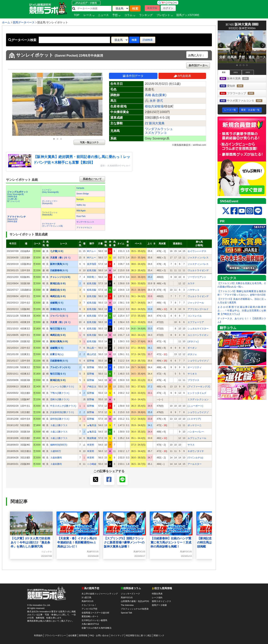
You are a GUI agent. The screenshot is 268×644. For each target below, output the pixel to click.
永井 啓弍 (156, 101)
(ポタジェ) (193, 341)
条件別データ (133, 76)
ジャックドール (196, 303)
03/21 (236, 72)
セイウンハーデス (197, 251)
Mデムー (91, 251)
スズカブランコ (156, 133)
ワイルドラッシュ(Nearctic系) (50, 214)
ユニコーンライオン (198, 335)
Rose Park (81, 216)
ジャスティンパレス (198, 258)
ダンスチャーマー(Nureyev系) (50, 202)
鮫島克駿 (92, 270)
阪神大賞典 (238, 79)
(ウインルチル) (195, 458)
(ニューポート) (195, 406)
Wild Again (81, 211)
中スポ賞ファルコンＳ (243, 101)
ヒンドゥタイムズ (197, 393)
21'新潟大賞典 (155, 123)
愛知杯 (235, 86)
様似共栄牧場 (154, 106)
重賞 (224, 72)
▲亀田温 (92, 425)
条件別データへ (198, 65)
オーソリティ (195, 367)
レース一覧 (230, 110)
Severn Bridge (83, 194)
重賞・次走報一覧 (250, 110)
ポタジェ (192, 354)
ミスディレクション (198, 399)
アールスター (195, 464)
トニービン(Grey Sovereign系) (50, 191)
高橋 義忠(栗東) (156, 95)
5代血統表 (182, 76)
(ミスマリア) (194, 419)
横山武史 (92, 354)
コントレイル (195, 316)
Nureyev (80, 199)
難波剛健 (92, 438)
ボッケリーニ (195, 425)
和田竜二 (92, 277)
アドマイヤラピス (84, 228)
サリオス (192, 374)
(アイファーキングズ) (199, 387)
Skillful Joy (81, 205)
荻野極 (90, 361)
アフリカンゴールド (198, 309)
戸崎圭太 (92, 387)
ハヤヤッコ (193, 290)
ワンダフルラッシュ (159, 129)
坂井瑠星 (92, 264)
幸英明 (90, 445)
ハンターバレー (196, 432)
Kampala (80, 188)
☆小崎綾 (92, 464)
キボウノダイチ (196, 451)
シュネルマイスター (198, 329)
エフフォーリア (196, 322)
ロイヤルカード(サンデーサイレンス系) (52, 225)
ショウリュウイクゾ (198, 361)
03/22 (248, 72)
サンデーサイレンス (85, 222)
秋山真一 (92, 348)
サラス (191, 445)
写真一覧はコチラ (89, 142)
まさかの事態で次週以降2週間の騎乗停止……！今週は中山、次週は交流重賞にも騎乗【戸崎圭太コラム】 (242, 311)
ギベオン (192, 348)
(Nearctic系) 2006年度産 (17, 219)
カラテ (191, 283)
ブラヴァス (193, 380)
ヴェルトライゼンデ (198, 270)
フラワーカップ (241, 93)
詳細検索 (148, 40)
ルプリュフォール (197, 438)
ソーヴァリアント (197, 277)
